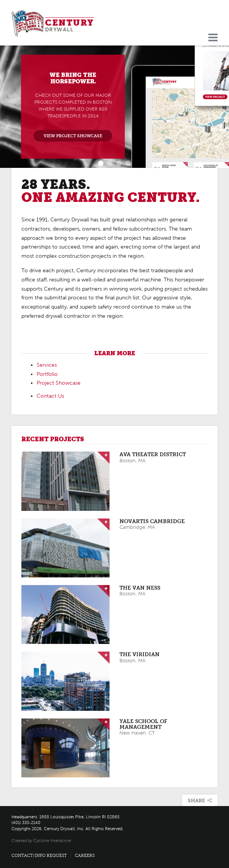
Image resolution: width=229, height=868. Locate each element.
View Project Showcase (73, 136)
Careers (85, 855)
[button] (11, 107)
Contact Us (50, 396)
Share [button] (200, 801)
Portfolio (47, 374)
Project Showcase (59, 383)
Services (47, 365)
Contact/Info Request (39, 855)
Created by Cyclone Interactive (41, 840)
